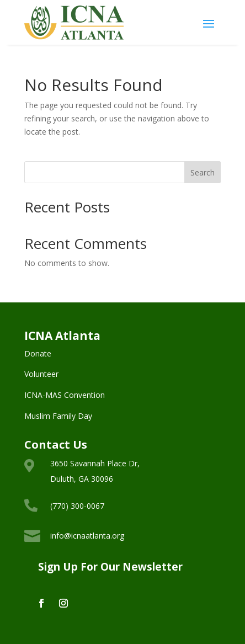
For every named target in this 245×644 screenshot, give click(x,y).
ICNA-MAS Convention (65, 395)
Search (203, 172)
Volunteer (41, 374)
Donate (38, 353)
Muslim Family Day (58, 416)
